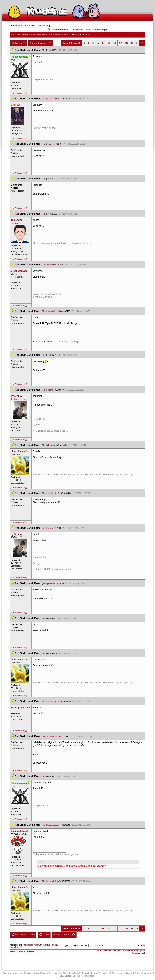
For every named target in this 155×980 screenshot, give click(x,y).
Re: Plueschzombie (51, 99)
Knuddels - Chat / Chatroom (126, 951)
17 (120, 43)
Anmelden (43, 26)
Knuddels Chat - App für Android (35, 973)
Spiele (121, 973)
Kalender (78, 30)
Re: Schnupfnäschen (52, 736)
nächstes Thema (64, 934)
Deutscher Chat (10, 973)
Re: (44, 50)
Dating (129, 973)
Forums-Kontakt (104, 951)
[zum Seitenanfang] (19, 93)
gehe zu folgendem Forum (77, 946)
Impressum (82, 976)
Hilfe (88, 30)
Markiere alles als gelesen (22, 952)
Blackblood (28, 945)
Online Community (143, 973)
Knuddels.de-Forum (21, 34)
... (98, 43)
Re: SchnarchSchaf (51, 881)
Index (44, 934)
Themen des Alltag (42, 34)
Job (92, 976)
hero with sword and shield (46, 945)
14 (103, 43)
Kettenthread (61, 34)
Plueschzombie (16, 947)
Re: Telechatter (49, 265)
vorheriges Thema (23, 934)
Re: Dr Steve (48, 144)
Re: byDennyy (49, 445)
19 (132, 43)
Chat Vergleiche (67, 976)
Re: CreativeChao (51, 311)
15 (109, 43)
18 (126, 43)
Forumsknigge (100, 30)
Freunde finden (89, 973)
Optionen (19, 43)
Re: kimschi (48, 390)
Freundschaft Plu (108, 973)
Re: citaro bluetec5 (51, 493)
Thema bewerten (41, 43)
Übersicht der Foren (58, 30)
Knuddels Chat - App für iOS (67, 973)
